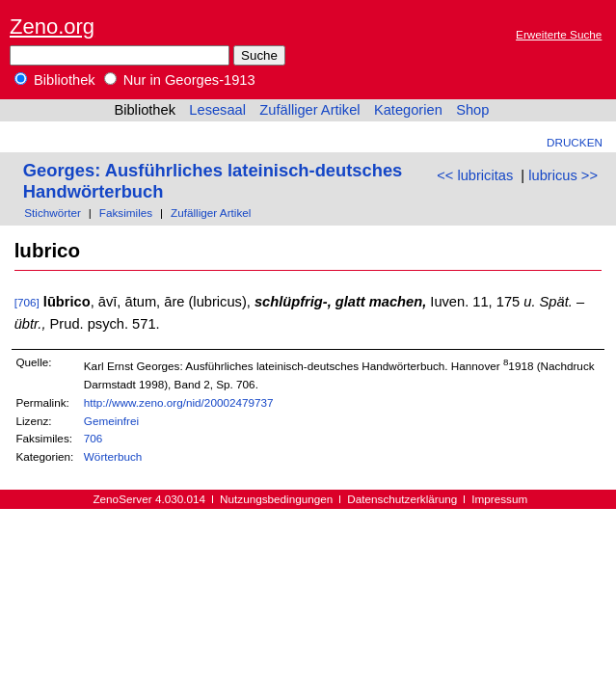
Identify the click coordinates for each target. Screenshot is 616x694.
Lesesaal (217, 110)
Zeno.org (52, 27)
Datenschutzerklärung (402, 499)
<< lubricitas (475, 175)
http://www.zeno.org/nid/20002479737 (179, 402)
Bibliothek (55, 80)
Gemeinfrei (111, 421)
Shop (472, 110)
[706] (27, 302)
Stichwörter (53, 213)
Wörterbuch (113, 456)
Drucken (575, 142)
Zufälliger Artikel (309, 110)
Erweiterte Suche (559, 34)
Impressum (499, 499)
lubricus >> (563, 175)
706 (94, 438)
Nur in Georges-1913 (180, 80)
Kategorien (408, 110)
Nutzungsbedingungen (276, 499)
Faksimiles (126, 213)
